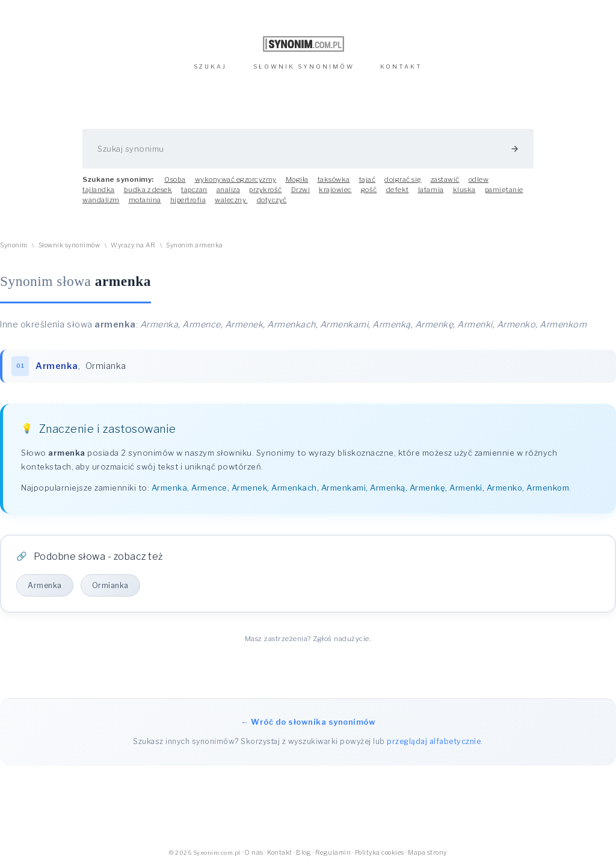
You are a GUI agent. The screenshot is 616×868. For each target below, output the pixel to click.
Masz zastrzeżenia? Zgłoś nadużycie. (308, 639)
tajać (368, 179)
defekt (398, 190)
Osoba (175, 179)
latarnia (431, 190)
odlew (479, 179)
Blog (303, 853)
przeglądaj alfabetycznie (434, 741)
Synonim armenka (195, 245)
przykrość (266, 190)
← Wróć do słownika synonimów (308, 722)
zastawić (445, 179)
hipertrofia (188, 200)
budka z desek (148, 190)
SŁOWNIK (304, 67)
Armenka (45, 585)
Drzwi (301, 190)
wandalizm (101, 200)
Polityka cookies (380, 853)
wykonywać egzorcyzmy (236, 179)
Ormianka (106, 366)
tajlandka (99, 190)
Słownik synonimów (69, 245)
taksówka (334, 179)
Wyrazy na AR (133, 245)
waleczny (231, 200)
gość (369, 190)
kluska (464, 190)
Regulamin (333, 853)
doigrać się (403, 179)
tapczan (194, 190)
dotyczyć (272, 200)
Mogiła (297, 179)
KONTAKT (401, 67)
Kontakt (280, 853)
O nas (254, 853)
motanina (145, 200)
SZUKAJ (210, 67)
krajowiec (335, 190)
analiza (229, 190)
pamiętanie (504, 190)
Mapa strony (427, 853)
